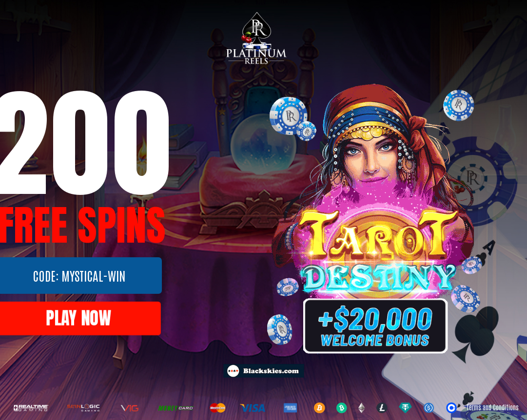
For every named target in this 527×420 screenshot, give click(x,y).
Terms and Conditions (492, 407)
